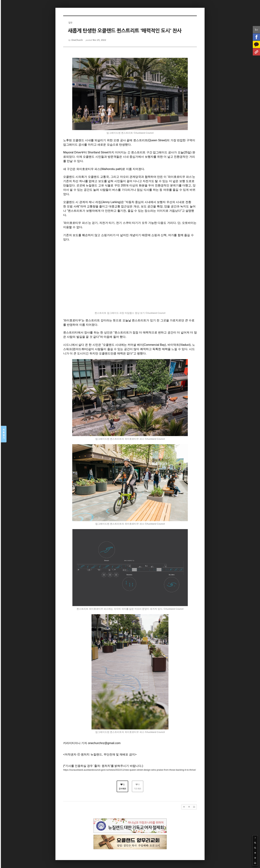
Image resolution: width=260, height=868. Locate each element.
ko (256, 30)
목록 (4, 434)
